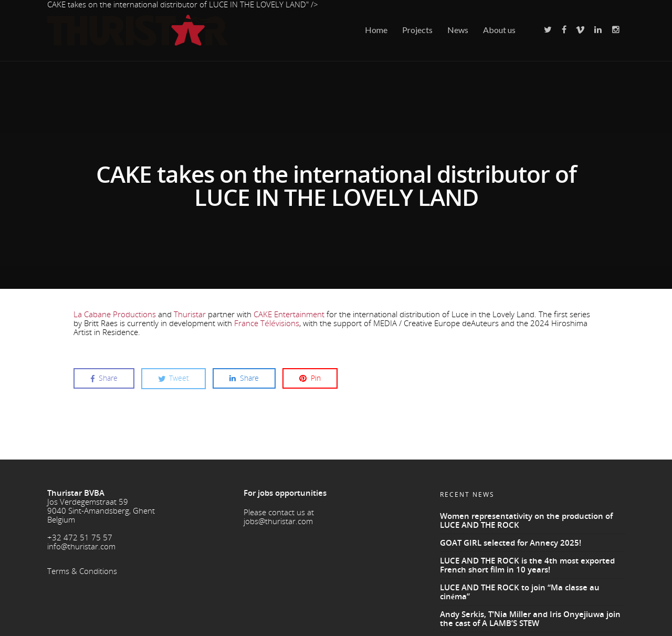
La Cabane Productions (115, 312)
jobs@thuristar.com (278, 519)
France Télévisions (267, 321)
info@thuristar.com (81, 544)
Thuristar (190, 312)
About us (499, 30)
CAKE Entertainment (289, 312)
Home (376, 30)
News (458, 30)
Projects (417, 30)
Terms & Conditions (82, 569)
